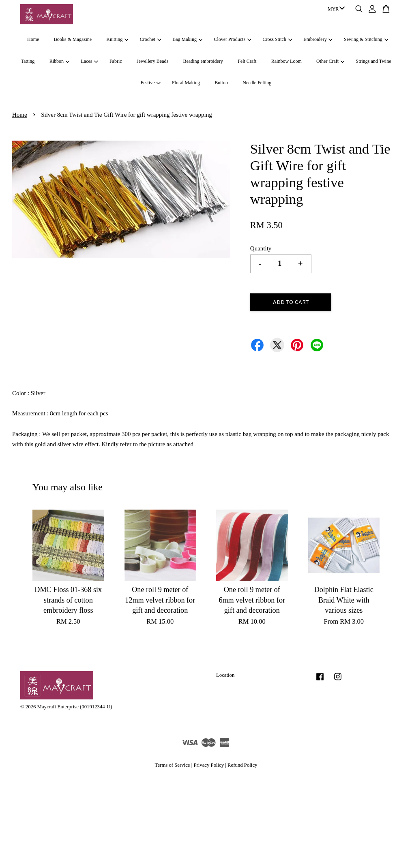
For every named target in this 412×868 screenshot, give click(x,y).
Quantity (261, 248)
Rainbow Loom (286, 61)
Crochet (150, 39)
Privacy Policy (209, 765)
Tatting (28, 61)
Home (33, 39)
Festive (151, 83)
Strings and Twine (374, 61)
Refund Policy (242, 765)
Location (225, 675)
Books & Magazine (73, 39)
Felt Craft (247, 61)
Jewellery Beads (152, 61)
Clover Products (232, 39)
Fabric (116, 61)
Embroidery (318, 39)
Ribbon (60, 61)
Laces (89, 61)
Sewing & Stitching (366, 39)
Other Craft (330, 61)
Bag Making (187, 39)
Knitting (117, 39)
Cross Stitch (278, 39)
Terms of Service (173, 765)
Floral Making (186, 83)
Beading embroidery (203, 61)
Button (221, 83)
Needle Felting (257, 83)
